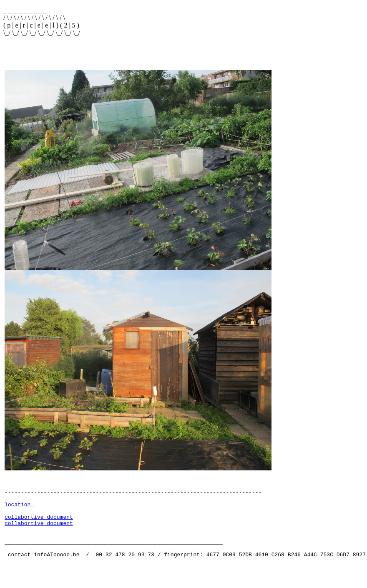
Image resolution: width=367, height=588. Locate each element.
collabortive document (39, 529)
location (19, 514)
